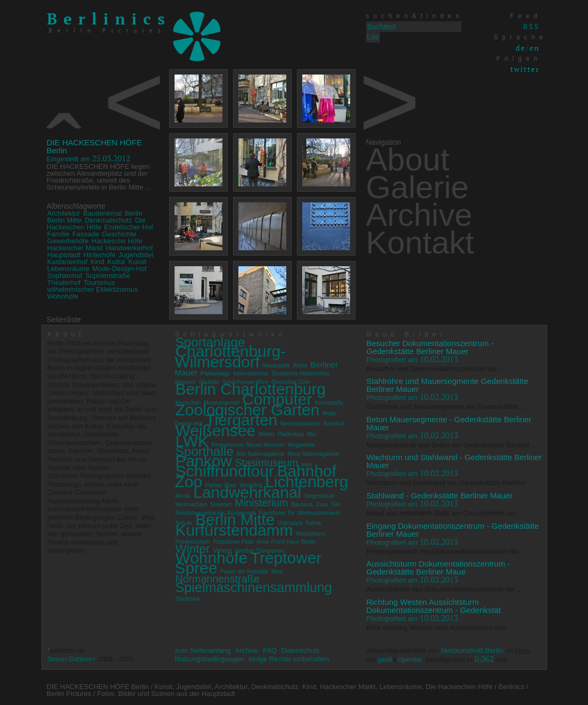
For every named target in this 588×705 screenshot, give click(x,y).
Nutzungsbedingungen (210, 659)
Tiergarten (241, 420)
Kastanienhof (68, 262)
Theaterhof (64, 282)
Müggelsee (301, 445)
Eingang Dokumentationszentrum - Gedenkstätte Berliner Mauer (453, 530)
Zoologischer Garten (248, 410)
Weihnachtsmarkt (319, 513)
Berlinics (109, 19)
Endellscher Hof (129, 227)
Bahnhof (334, 424)
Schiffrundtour (225, 471)
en (535, 48)
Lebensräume (69, 269)
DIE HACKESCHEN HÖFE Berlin (94, 146)
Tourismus (99, 282)
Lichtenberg (307, 482)
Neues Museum (265, 445)
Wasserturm (311, 534)
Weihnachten (192, 505)
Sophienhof (65, 276)
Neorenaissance (300, 424)
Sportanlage (210, 342)
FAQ (270, 650)
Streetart (221, 505)
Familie (59, 234)
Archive (419, 215)
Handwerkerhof (129, 248)
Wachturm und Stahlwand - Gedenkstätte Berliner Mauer (454, 461)
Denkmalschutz (108, 220)
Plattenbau (291, 434)
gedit (385, 659)
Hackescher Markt (75, 248)
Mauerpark (277, 365)
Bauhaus (302, 505)
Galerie (417, 187)
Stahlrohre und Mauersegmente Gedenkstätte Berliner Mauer (448, 385)
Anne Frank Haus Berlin (286, 542)
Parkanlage (215, 373)
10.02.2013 (412, 359)
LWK (192, 441)
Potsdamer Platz (233, 542)
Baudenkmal (102, 213)
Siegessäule (320, 496)
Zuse (322, 505)
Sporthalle (205, 451)
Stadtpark (188, 599)
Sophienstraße (108, 276)
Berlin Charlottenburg (251, 389)
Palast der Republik (244, 572)
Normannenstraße (218, 579)
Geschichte (119, 234)
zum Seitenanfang (203, 650)
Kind (97, 262)
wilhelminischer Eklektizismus (93, 289)
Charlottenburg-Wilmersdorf (231, 356)
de (521, 48)
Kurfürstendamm (234, 530)
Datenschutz (301, 650)
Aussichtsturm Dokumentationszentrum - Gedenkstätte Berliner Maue (438, 568)
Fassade (86, 234)
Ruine (300, 366)
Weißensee (216, 431)
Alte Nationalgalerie (261, 454)
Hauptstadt (64, 255)
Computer (277, 399)
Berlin (133, 213)
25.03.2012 (89, 158)
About (408, 159)
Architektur (64, 213)
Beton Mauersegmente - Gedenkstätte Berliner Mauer (449, 423)
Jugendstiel (136, 255)
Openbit (409, 659)
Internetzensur (251, 374)
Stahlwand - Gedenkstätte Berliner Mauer (440, 495)
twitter (525, 69)
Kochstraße (329, 403)
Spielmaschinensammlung (254, 587)
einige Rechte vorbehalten (289, 659)
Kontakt (420, 243)
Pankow (204, 461)
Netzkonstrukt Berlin (472, 650)
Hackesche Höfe (117, 241)
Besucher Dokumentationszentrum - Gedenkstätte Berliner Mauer (430, 347)
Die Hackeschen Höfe (96, 224)
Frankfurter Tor (277, 513)
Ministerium (261, 503)
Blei (312, 434)
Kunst (137, 262)
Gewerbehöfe (68, 241)
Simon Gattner (70, 659)
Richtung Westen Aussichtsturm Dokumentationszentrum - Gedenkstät (434, 606)
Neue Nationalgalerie (313, 454)
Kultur (117, 262)
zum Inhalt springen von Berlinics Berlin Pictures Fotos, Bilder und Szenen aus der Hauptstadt (294, 4)
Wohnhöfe (63, 296)
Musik (183, 496)
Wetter (267, 434)
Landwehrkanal (247, 492)
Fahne (313, 523)
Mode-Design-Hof (120, 269)
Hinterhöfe (100, 255)
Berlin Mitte (65, 220)
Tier (336, 505)
